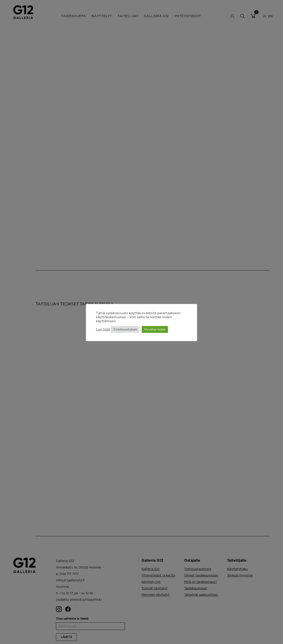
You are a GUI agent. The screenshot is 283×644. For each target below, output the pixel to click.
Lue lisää (103, 329)
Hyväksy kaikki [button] (155, 329)
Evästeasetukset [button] (125, 329)
